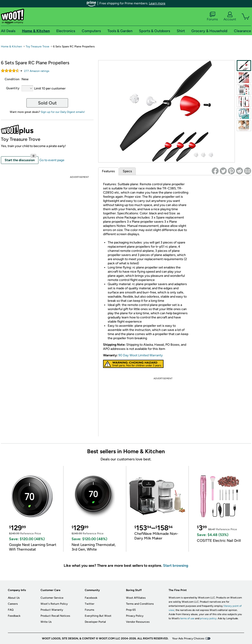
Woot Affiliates (136, 598)
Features (108, 171)
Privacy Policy (135, 616)
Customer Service (52, 598)
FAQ (11, 610)
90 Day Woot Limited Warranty (141, 355)
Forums (212, 16)
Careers (13, 604)
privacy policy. (208, 618)
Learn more (157, 3)
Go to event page (52, 160)
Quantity (13, 88)
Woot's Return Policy (54, 604)
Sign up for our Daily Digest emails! (63, 112)
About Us (14, 598)
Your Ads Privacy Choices (188, 638)
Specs (127, 171)
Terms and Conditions (140, 604)
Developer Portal (95, 622)
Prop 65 (131, 610)
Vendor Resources (138, 622)
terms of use (187, 618)
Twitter (90, 604)
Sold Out (47, 103)
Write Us (46, 622)
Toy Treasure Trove (38, 46)
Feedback (14, 616)
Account (230, 16)
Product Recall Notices (55, 616)
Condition (12, 79)
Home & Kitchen (11, 46)
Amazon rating (37, 71)
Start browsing (176, 565)
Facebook (91, 598)
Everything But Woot (98, 616)
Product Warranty (52, 610)
